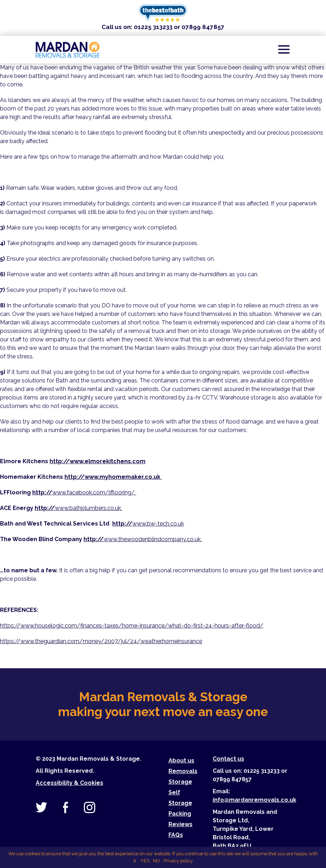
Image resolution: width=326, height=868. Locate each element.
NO (156, 861)
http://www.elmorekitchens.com (98, 461)
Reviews (181, 824)
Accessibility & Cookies (70, 783)
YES (145, 861)
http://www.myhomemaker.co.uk (113, 477)
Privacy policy (178, 861)
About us (181, 761)
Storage (180, 782)
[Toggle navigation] (284, 50)
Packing (180, 814)
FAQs (176, 835)
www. (143, 539)
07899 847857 (203, 27)
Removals (183, 771)
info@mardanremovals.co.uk (254, 800)
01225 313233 (153, 27)
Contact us (228, 759)
